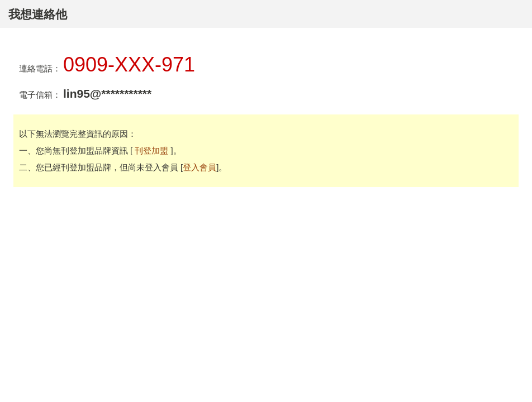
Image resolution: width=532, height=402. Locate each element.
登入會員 (199, 167)
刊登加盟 (153, 150)
